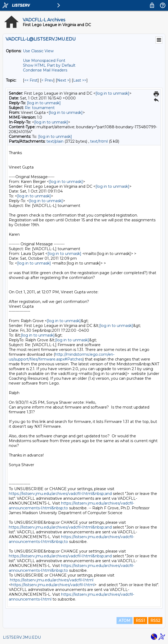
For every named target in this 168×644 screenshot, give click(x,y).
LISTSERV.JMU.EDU (22, 637)
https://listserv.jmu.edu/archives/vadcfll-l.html (52, 580)
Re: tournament (40, 108)
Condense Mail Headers (45, 70)
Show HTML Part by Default (49, 65)
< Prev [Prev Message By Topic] (47, 80)
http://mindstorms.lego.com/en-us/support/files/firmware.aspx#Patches (62, 357)
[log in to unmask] (112, 93)
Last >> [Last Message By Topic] (80, 80)
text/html (99, 141)
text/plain (55, 141)
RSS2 (155, 621)
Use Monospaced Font (44, 61)
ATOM (125, 621)
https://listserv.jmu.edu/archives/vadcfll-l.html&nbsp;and (60, 494)
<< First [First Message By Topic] (31, 80)
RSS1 (140, 621)
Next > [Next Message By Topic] (63, 80)
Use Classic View (38, 51)
